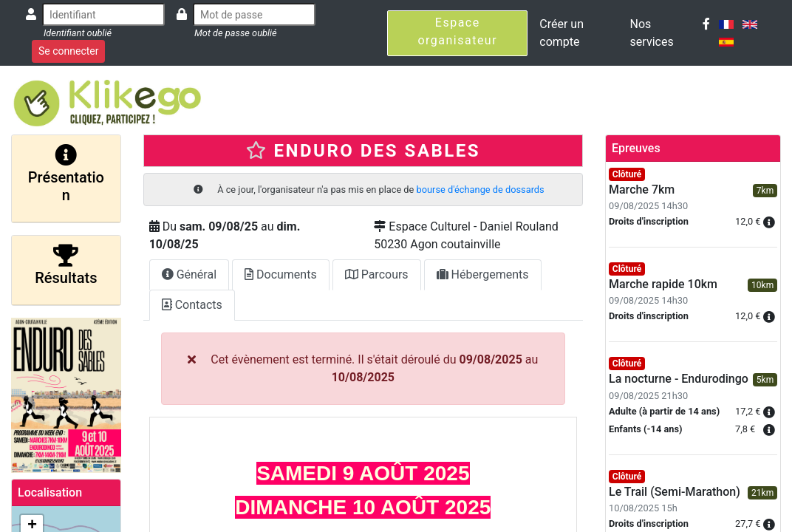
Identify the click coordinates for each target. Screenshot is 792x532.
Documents (281, 274)
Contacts (192, 305)
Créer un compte (561, 33)
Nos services (652, 33)
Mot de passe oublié (236, 33)
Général (189, 274)
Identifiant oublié (78, 33)
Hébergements (483, 274)
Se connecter (68, 51)
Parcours (377, 274)
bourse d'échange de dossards (481, 190)
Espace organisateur (457, 31)
